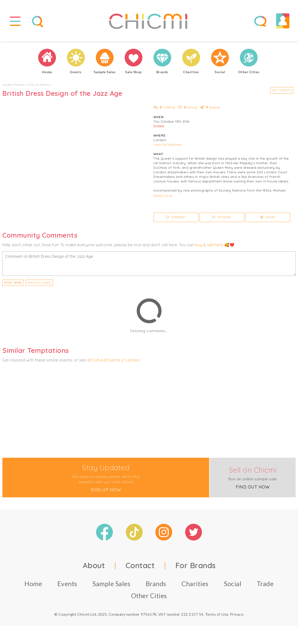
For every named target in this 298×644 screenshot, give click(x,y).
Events (67, 585)
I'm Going (222, 218)
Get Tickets (282, 91)
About (94, 566)
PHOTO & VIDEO (39, 284)
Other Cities (149, 597)
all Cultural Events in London (113, 361)
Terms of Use (217, 615)
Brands (156, 585)
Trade (265, 585)
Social (233, 585)
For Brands (195, 566)
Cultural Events (39, 86)
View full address (168, 146)
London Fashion (13, 86)
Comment (176, 218)
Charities (195, 585)
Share (268, 218)
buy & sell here (209, 246)
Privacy (237, 615)
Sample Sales (111, 585)
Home (33, 585)
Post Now (13, 284)
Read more (163, 197)
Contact (140, 566)
